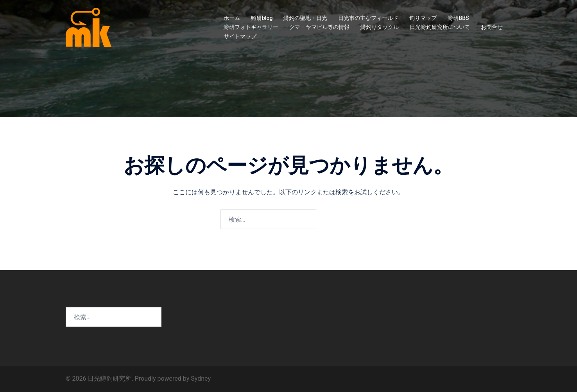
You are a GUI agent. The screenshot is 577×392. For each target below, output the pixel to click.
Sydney (201, 379)
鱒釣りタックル (380, 27)
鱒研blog (262, 18)
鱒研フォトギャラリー (251, 27)
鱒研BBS (458, 18)
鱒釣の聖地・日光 (305, 18)
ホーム (232, 18)
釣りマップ (423, 18)
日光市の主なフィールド (368, 18)
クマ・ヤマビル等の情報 (319, 27)
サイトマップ (240, 36)
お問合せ (492, 27)
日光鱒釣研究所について (440, 27)
